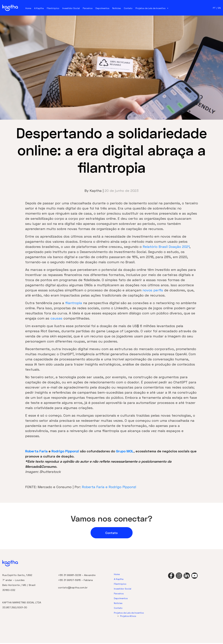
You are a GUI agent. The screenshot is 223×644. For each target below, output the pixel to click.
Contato (128, 8)
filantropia (74, 303)
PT (214, 8)
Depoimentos (102, 8)
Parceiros (88, 8)
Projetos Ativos (128, 625)
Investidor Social (71, 8)
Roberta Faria (36, 451)
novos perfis (153, 290)
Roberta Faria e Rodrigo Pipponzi (109, 487)
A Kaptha (39, 8)
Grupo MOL (125, 451)
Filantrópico (53, 8)
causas (56, 318)
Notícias (117, 8)
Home (28, 8)
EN (219, 8)
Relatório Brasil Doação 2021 (166, 247)
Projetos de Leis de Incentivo (152, 8)
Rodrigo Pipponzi (65, 451)
